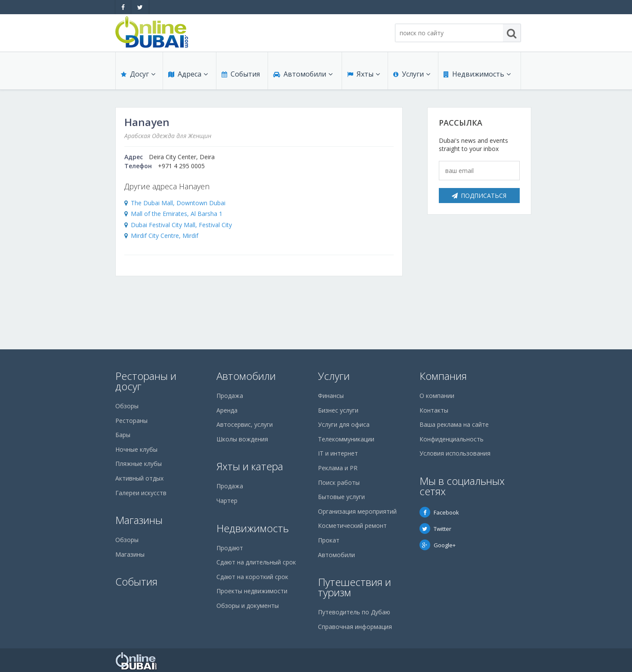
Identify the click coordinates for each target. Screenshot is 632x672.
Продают (230, 548)
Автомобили (303, 74)
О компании (437, 396)
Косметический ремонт (352, 526)
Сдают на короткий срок (252, 577)
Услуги (412, 74)
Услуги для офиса (344, 424)
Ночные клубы (136, 449)
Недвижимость (477, 74)
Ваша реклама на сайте (454, 424)
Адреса (188, 74)
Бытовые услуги (341, 497)
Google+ (438, 545)
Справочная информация (355, 627)
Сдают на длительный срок (256, 562)
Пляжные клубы (139, 464)
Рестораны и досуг (146, 381)
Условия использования (455, 453)
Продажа (230, 396)
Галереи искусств (141, 493)
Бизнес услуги (338, 410)
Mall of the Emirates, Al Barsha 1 (177, 214)
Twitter (435, 529)
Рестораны (131, 421)
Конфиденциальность (452, 439)
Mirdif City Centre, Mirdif (165, 236)
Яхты (364, 74)
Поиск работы (339, 482)
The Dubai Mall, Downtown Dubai (178, 203)
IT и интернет (338, 453)
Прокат (329, 540)
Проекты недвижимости (252, 591)
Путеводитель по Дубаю (354, 612)
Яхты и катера (250, 466)
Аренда (227, 410)
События (241, 74)
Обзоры (127, 406)
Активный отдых (139, 478)
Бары (123, 435)
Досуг (138, 74)
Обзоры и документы (248, 606)
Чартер (227, 501)
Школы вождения (242, 439)
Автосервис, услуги (245, 424)
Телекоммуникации (346, 439)
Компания (443, 376)
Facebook (439, 512)
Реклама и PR (338, 468)
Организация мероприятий (357, 511)
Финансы (331, 396)
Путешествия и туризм (355, 587)
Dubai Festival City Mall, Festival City (181, 225)
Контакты (434, 410)
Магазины (139, 520)
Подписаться (479, 196)
